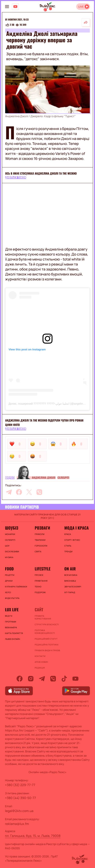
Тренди (68, 551)
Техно (38, 587)
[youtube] (75, 679)
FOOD (9, 569)
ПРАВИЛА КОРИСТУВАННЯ (43, 617)
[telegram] (9, 492)
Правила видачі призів (47, 650)
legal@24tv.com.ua (19, 811)
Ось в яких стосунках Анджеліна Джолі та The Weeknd (41, 174)
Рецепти (10, 575)
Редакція (40, 668)
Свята (38, 551)
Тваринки (40, 540)
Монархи (10, 534)
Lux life (12, 609)
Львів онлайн (13, 639)
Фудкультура (12, 598)
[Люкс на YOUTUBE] (15, 7)
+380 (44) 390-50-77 (20, 798)
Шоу (7, 546)
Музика (9, 557)
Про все (39, 575)
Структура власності (47, 624)
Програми (11, 622)
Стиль (68, 546)
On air (70, 569)
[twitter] (29, 492)
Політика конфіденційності (45, 632)
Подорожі (40, 592)
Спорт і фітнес (72, 540)
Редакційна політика (47, 645)
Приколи (40, 534)
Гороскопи (41, 546)
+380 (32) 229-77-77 (20, 785)
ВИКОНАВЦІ (70, 581)
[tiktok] (64, 679)
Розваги (43, 528)
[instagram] (31, 679)
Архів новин (41, 662)
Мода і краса (76, 528)
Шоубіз (10, 478)
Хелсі (8, 592)
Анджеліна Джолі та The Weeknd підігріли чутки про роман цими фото (44, 423)
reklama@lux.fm (17, 824)
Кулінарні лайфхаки (16, 587)
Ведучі (9, 616)
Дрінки (9, 581)
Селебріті (63, 478)
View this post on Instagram (27, 349)
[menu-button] (7, 7)
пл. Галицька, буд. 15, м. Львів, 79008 (33, 836)
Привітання (41, 581)
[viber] (39, 492)
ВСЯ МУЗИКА (71, 575)
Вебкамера (11, 627)
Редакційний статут (46, 639)
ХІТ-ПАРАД (70, 592)
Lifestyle (43, 569)
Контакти (40, 656)
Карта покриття (14, 633)
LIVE (81, 7)
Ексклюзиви (12, 551)
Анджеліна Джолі (44, 478)
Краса (68, 534)
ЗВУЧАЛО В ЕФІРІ (73, 587)
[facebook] (19, 492)
